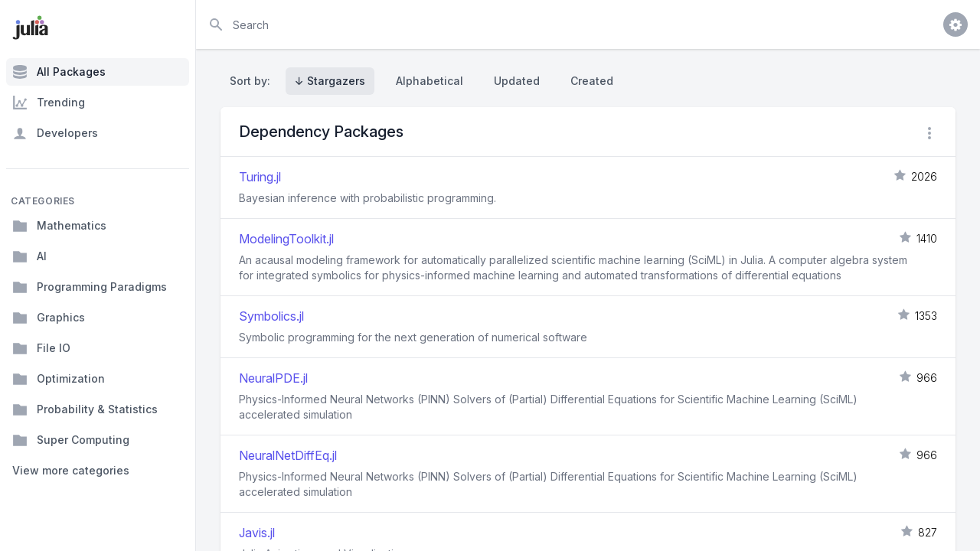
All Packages (59, 72)
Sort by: (253, 81)
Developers (55, 133)
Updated (517, 81)
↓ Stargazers (330, 81)
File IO (41, 348)
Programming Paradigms (90, 287)
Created (592, 81)
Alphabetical (430, 81)
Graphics (49, 318)
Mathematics (59, 226)
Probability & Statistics (85, 409)
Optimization (59, 379)
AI (29, 256)
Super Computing (71, 440)
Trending (49, 103)
